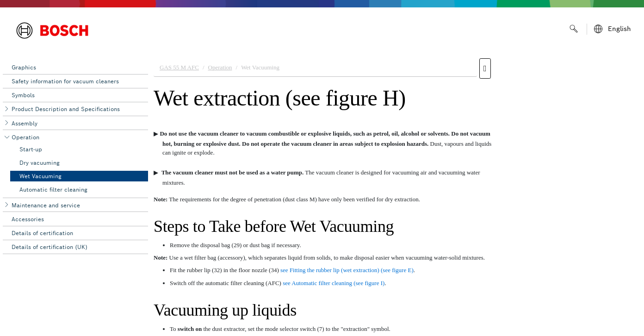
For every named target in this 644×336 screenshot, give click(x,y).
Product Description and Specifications (66, 109)
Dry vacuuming (40, 163)
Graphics (24, 67)
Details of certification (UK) (50, 247)
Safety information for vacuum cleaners (65, 81)
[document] (396, 195)
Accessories (28, 219)
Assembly (25, 123)
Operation (25, 137)
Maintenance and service (46, 205)
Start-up (31, 149)
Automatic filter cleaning (53, 190)
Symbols (23, 95)
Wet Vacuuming (40, 176)
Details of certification (42, 233)
